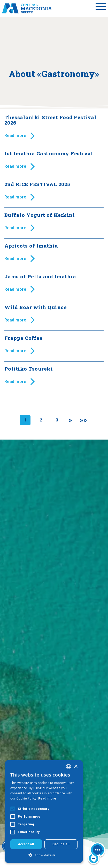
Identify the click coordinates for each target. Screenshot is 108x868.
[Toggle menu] (101, 8)
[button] (44, 855)
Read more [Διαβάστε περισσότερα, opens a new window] (47, 798)
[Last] (83, 420)
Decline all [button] (61, 844)
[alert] (44, 812)
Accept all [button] (26, 844)
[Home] (27, 8)
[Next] (70, 420)
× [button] (76, 767)
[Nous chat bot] (97, 854)
